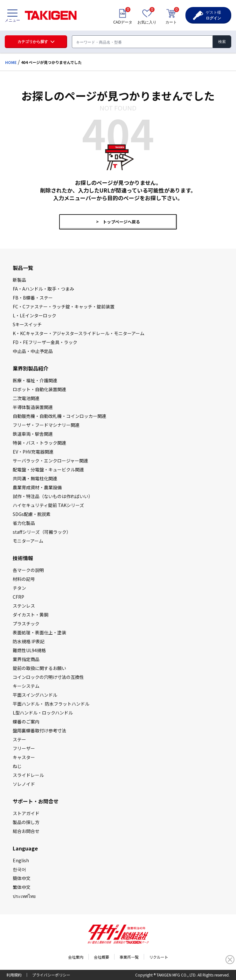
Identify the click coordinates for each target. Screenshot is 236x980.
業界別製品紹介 (31, 368)
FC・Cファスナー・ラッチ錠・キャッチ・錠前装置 (64, 307)
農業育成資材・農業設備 (37, 487)
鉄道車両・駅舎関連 (33, 434)
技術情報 (23, 558)
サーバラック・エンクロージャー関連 (50, 461)
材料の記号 (24, 579)
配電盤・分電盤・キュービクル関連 (48, 469)
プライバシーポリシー (51, 975)
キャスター (24, 757)
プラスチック (26, 624)
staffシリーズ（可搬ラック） (42, 532)
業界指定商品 (26, 659)
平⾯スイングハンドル (35, 695)
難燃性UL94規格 (29, 650)
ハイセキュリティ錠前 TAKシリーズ (48, 505)
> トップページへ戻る (118, 222)
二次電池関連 (26, 398)
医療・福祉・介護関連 (35, 380)
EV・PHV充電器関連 (33, 452)
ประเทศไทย (24, 896)
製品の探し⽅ (26, 822)
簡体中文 (22, 878)
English (21, 860)
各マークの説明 (28, 570)
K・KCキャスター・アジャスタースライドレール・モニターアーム (79, 333)
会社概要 (101, 957)
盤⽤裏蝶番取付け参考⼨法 (39, 730)
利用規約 (14, 975)
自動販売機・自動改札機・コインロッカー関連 (59, 416)
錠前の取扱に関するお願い (39, 668)
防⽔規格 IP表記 (29, 641)
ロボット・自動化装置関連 (39, 389)
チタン (19, 588)
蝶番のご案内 (26, 722)
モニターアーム (28, 541)
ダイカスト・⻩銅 (31, 615)
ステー (19, 739)
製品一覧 (23, 268)
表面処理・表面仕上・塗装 (39, 632)
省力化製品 (24, 523)
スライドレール (28, 775)
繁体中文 (22, 887)
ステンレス (24, 606)
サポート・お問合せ (36, 801)
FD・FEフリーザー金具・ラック (45, 342)
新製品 (19, 280)
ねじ (17, 766)
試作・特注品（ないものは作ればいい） (53, 496)
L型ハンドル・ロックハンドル (43, 713)
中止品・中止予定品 (33, 351)
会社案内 (76, 957)
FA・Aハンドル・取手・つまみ (43, 289)
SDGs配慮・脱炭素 (32, 514)
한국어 (19, 869)
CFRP (18, 597)
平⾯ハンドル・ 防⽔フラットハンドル (51, 704)
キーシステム (26, 686)
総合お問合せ (26, 831)
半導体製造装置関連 (33, 407)
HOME (11, 62)
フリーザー (24, 748)
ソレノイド (24, 784)
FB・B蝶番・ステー (33, 298)
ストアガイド (26, 813)
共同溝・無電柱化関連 (35, 478)
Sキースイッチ (27, 324)
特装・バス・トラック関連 (39, 443)
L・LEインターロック (35, 315)
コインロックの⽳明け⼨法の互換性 (48, 677)
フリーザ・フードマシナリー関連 (46, 425)
